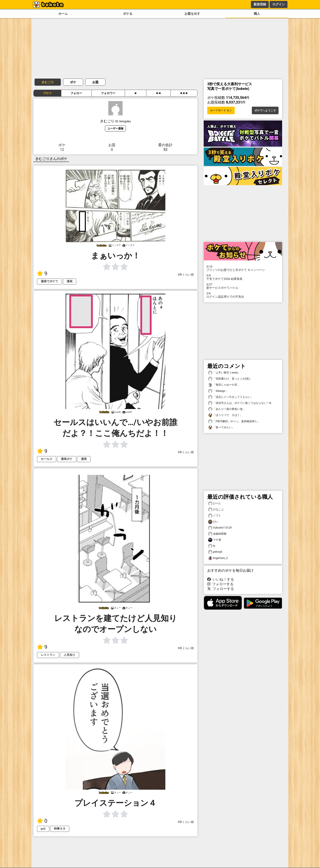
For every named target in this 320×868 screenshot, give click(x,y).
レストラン (48, 655)
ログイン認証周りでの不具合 (243, 295)
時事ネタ (60, 829)
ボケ (73, 82)
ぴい (213, 522)
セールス (47, 459)
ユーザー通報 (115, 128)
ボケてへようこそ (265, 110)
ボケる (128, 14)
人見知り (70, 655)
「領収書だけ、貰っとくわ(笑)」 (230, 379)
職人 (257, 14)
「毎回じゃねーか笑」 (224, 385)
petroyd (215, 552)
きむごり (48, 82)
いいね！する (221, 579)
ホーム (63, 14)
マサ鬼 (215, 540)
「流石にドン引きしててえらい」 (231, 397)
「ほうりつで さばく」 (225, 415)
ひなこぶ (216, 510)
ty (212, 546)
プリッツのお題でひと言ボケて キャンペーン (243, 268)
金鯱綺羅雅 (217, 534)
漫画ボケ (67, 459)
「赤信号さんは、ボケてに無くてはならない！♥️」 (241, 403)
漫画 (70, 281)
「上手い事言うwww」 (224, 373)
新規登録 (260, 4)
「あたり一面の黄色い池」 (227, 409)
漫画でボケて (49, 281)
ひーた (215, 504)
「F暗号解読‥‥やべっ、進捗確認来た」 (234, 421)
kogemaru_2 (218, 558)
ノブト (215, 516)
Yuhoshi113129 (220, 528)
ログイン (279, 4)
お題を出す (192, 14)
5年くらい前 (186, 275)
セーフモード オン (221, 110)
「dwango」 (218, 391)
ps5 (43, 829)
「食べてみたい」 (221, 427)
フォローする (220, 584)
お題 (95, 82)
